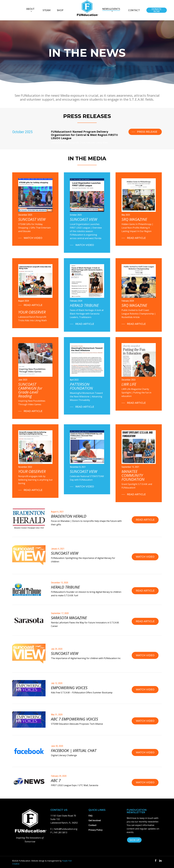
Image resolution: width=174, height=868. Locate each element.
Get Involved (95, 820)
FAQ (90, 816)
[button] (145, 132)
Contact (92, 825)
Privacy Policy (95, 830)
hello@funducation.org (66, 829)
